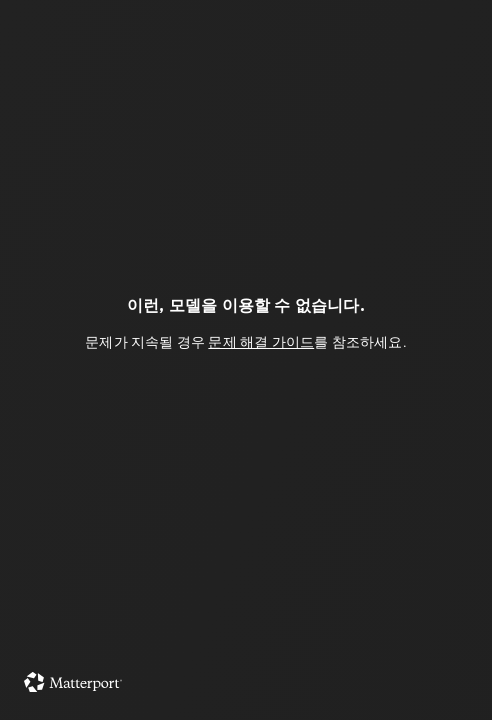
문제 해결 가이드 (261, 342)
